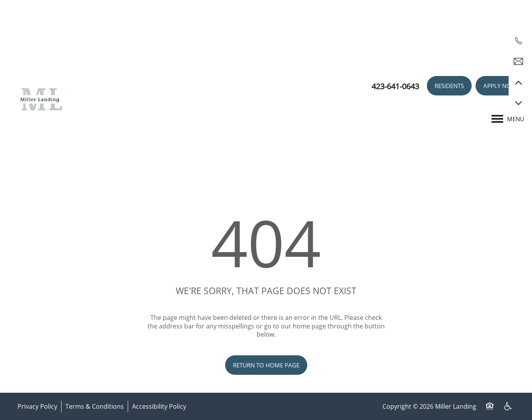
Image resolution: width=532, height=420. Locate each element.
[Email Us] (518, 62)
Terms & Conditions (95, 406)
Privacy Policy (37, 406)
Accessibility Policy (159, 406)
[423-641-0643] (518, 41)
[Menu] (508, 119)
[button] (449, 86)
